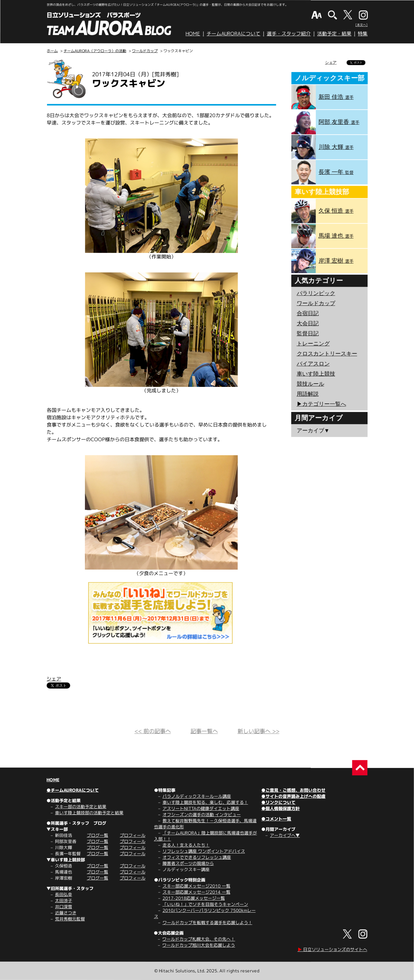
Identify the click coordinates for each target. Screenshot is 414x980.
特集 (363, 34)
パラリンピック (316, 293)
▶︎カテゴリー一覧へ (321, 404)
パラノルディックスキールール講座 (197, 796)
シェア (54, 679)
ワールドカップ (145, 51)
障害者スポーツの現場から (188, 863)
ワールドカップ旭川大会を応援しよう (199, 945)
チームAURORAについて (233, 34)
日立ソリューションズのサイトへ (332, 949)
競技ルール (310, 384)
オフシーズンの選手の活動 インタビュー (202, 814)
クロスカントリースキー (327, 354)
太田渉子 (64, 901)
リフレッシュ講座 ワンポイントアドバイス (204, 851)
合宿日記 (308, 313)
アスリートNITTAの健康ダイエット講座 (201, 808)
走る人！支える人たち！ (186, 845)
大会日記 (308, 323)
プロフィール (133, 835)
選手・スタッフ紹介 (289, 34)
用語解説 (308, 394)
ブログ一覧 (97, 835)
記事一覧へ (204, 731)
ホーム (52, 51)
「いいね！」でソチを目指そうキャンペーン (205, 904)
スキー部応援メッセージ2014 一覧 (196, 892)
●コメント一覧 (276, 819)
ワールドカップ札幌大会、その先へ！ (199, 939)
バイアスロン (313, 364)
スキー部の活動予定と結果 (81, 807)
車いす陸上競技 (316, 374)
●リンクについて (278, 802)
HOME (193, 34)
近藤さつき (66, 913)
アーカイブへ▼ (285, 835)
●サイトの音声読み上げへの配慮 (293, 796)
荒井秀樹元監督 (70, 919)
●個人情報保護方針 (280, 808)
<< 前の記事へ (153, 731)
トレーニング (313, 344)
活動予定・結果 (334, 34)
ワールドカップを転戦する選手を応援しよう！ (207, 922)
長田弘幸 (64, 894)
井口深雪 (64, 907)
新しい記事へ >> (258, 731)
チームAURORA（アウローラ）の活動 (95, 51)
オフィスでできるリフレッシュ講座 (197, 857)
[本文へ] (361, 25)
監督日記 (308, 333)
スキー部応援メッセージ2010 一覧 (196, 886)
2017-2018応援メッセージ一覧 (194, 898)
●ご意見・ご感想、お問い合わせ (293, 790)
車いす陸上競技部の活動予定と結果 (89, 813)
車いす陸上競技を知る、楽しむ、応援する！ (205, 802)
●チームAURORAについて (73, 790)
